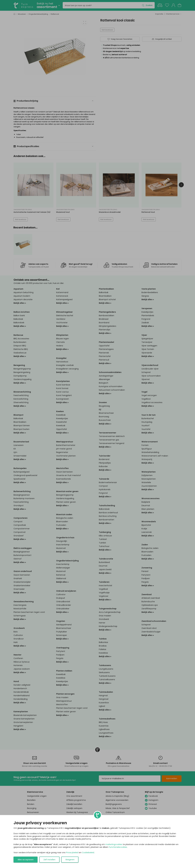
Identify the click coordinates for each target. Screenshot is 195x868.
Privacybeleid (72, 853)
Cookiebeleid (88, 853)
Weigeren (70, 860)
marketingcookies (114, 844)
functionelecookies (118, 847)
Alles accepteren (26, 860)
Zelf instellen (49, 860)
